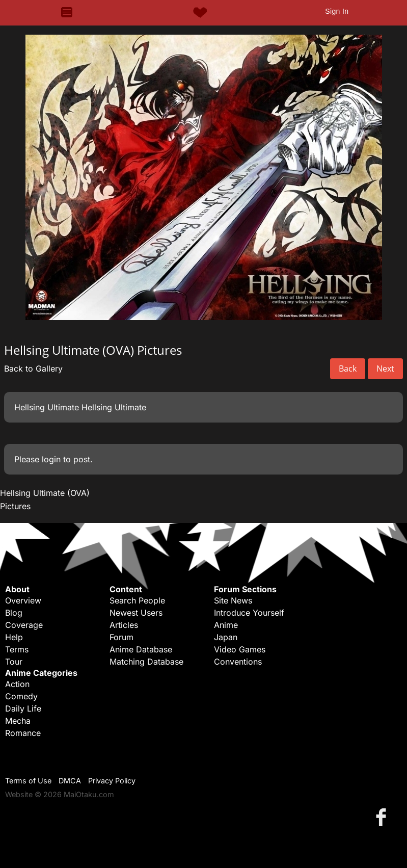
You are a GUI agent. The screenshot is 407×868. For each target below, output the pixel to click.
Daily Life (23, 708)
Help (14, 637)
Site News (233, 600)
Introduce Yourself (249, 613)
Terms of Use (28, 781)
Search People (137, 600)
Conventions (238, 662)
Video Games (240, 649)
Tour (14, 662)
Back (348, 369)
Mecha (18, 721)
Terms (17, 649)
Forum (121, 637)
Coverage (24, 625)
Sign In (337, 11)
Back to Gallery (33, 369)
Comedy (21, 696)
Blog (14, 613)
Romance (23, 733)
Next (385, 369)
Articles (124, 625)
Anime (226, 625)
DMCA (70, 781)
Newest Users (136, 613)
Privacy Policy (112, 781)
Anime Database (141, 649)
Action (17, 684)
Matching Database (146, 662)
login (51, 459)
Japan (226, 637)
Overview (23, 600)
